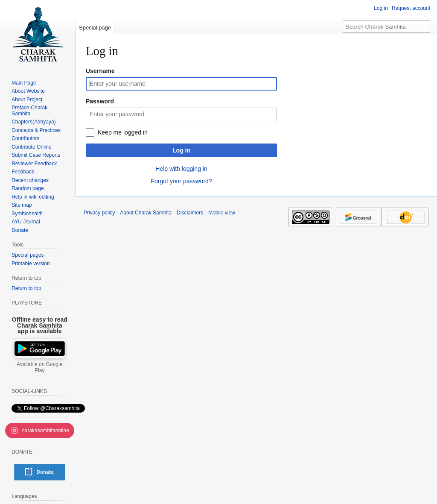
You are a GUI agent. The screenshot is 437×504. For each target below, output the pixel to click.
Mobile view (222, 213)
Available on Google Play (39, 367)
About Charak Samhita (146, 213)
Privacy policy (99, 213)
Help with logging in (181, 169)
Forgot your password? (181, 181)
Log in (181, 150)
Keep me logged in (123, 132)
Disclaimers (190, 213)
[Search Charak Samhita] (386, 27)
